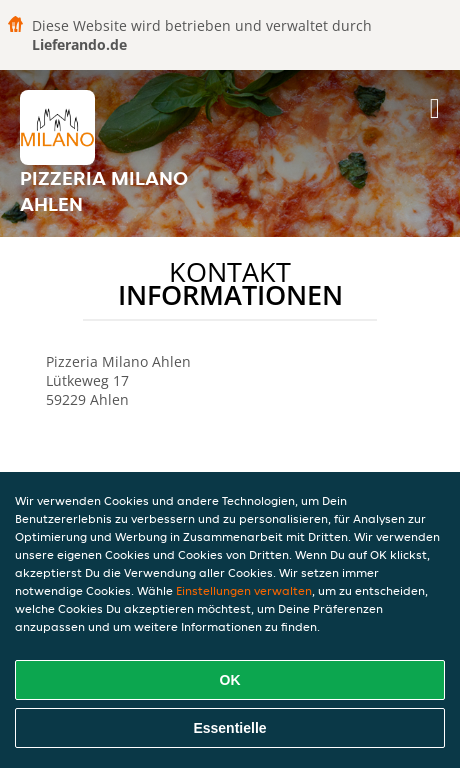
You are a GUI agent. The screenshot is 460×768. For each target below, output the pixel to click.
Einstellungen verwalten (244, 590)
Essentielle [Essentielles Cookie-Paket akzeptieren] (229, 728)
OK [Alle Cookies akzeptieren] (230, 680)
